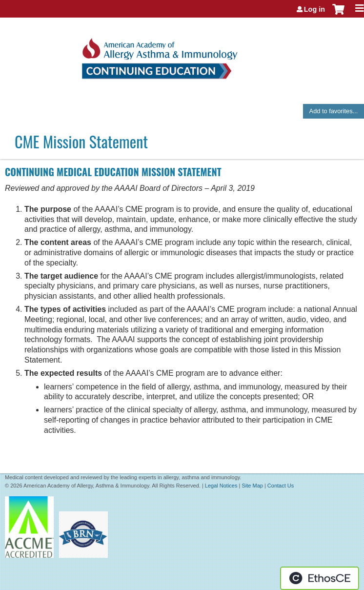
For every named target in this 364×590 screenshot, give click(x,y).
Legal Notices (221, 486)
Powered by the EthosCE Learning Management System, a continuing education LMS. (320, 578)
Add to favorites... (334, 111)
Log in (314, 9)
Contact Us (281, 486)
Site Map (252, 486)
